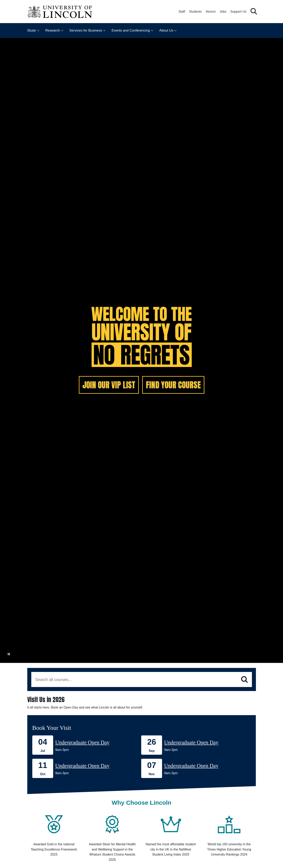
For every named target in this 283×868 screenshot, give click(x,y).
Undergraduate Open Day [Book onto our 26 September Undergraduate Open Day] (191, 742)
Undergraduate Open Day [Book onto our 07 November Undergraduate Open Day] (191, 766)
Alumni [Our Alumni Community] (211, 12)
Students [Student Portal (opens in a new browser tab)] (195, 12)
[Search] (244, 680)
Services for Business (86, 30)
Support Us (238, 12)
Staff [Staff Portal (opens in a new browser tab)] (182, 12)
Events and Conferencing (131, 30)
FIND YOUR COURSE (173, 385)
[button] (254, 12)
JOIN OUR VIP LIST (109, 385)
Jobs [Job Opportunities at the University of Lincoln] (223, 12)
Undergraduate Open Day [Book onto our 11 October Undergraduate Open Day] (82, 766)
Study (32, 30)
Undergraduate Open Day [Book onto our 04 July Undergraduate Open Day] (82, 742)
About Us (166, 30)
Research (53, 30)
